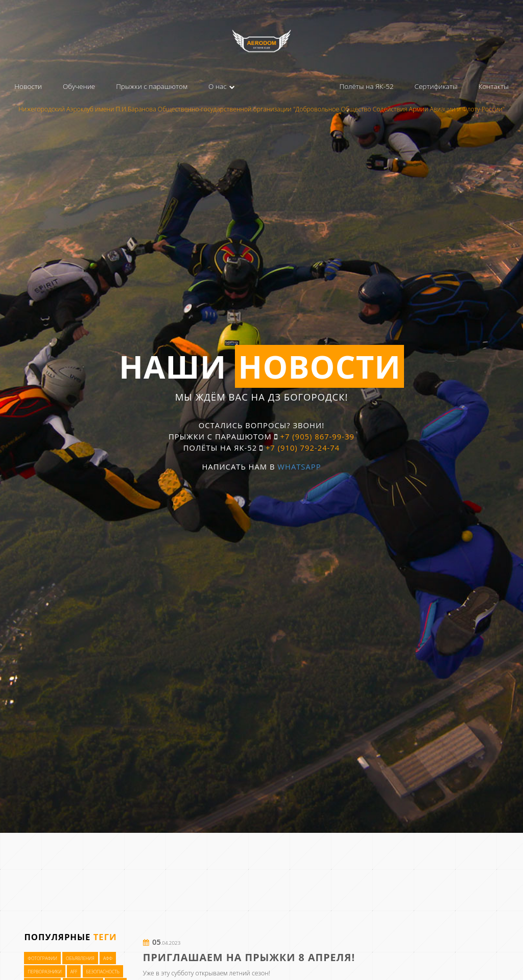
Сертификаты (436, 86)
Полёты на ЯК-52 (366, 86)
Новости (28, 86)
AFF (74, 971)
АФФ (108, 959)
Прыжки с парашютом (152, 86)
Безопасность (103, 971)
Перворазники (44, 971)
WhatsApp (299, 466)
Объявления (80, 959)
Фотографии (42, 959)
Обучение (79, 86)
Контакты (494, 86)
